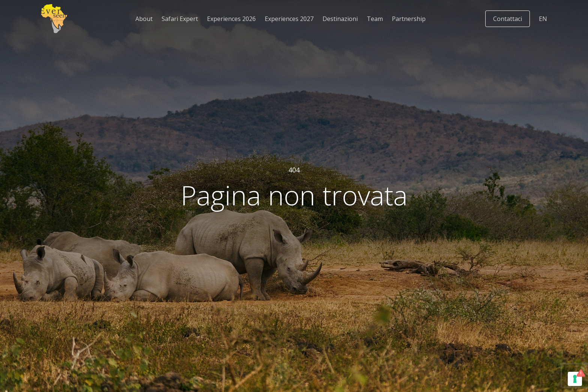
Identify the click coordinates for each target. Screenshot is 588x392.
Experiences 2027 (289, 19)
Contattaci (508, 19)
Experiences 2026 (231, 19)
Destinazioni (340, 19)
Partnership (409, 19)
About (144, 19)
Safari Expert (180, 19)
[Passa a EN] (543, 19)
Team (375, 19)
